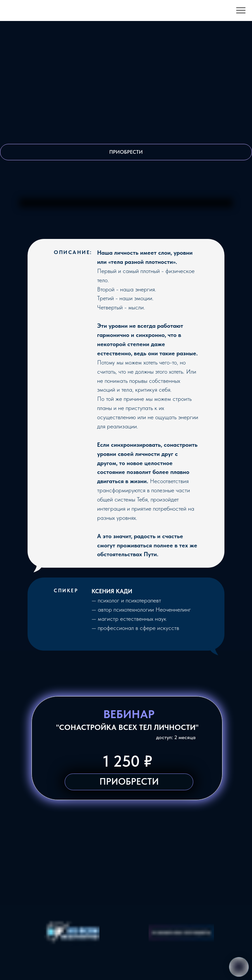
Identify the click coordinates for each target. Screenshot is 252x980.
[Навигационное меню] (241, 10)
